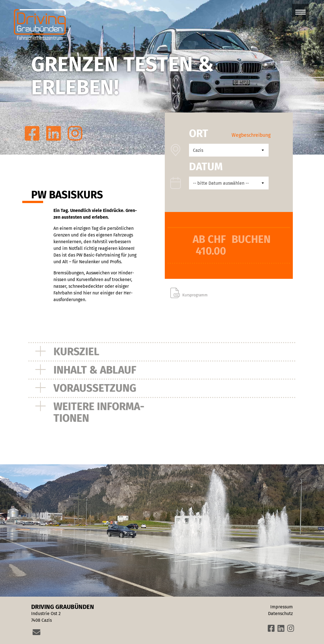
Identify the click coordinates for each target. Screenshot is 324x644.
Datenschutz (280, 613)
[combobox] (229, 150)
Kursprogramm (195, 295)
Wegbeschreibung (251, 135)
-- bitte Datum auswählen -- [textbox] (221, 183)
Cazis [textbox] (198, 150)
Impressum (282, 607)
